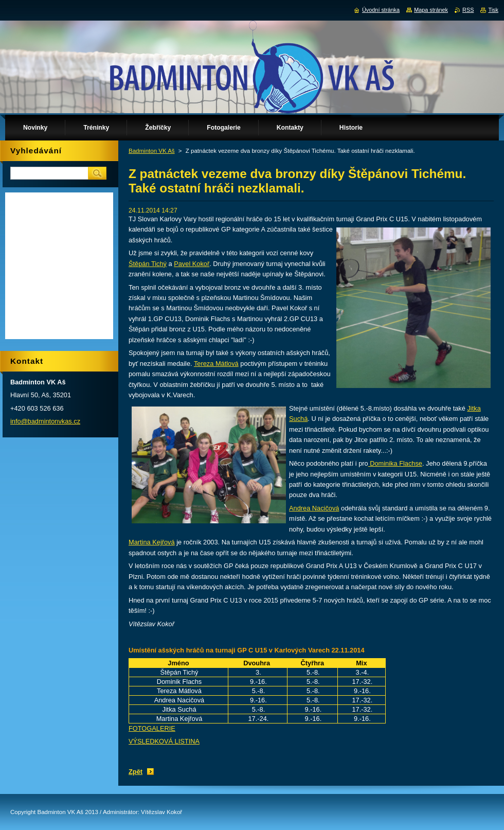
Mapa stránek (431, 10)
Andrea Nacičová (314, 508)
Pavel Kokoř (192, 264)
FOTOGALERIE (152, 728)
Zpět (136, 772)
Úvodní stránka (381, 10)
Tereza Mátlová (216, 364)
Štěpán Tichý (148, 264)
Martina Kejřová (152, 542)
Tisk (493, 10)
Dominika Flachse (395, 463)
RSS (468, 10)
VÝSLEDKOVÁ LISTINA (164, 741)
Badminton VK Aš (152, 151)
